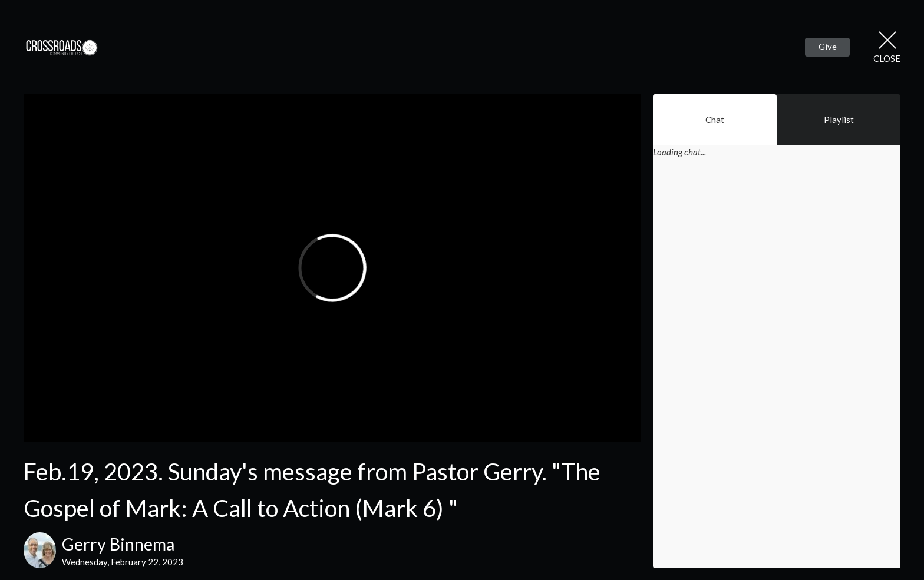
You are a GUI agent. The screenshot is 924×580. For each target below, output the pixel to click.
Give (828, 47)
